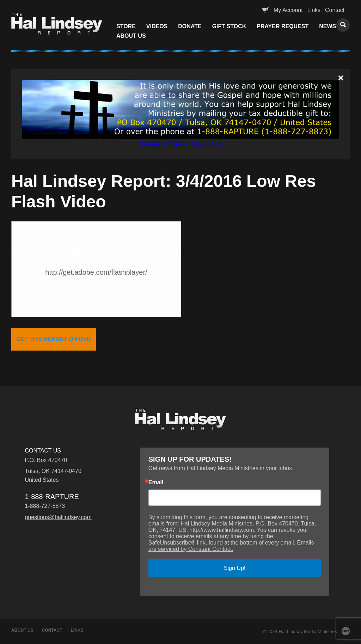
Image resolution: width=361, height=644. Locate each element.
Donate (190, 26)
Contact (335, 10)
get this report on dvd (54, 339)
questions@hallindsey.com (58, 517)
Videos (157, 26)
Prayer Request (283, 26)
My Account (288, 10)
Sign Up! (235, 568)
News (328, 26)
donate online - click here (180, 144)
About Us (131, 36)
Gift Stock (229, 26)
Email (156, 482)
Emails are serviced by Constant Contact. (231, 546)
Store (126, 26)
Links (314, 10)
